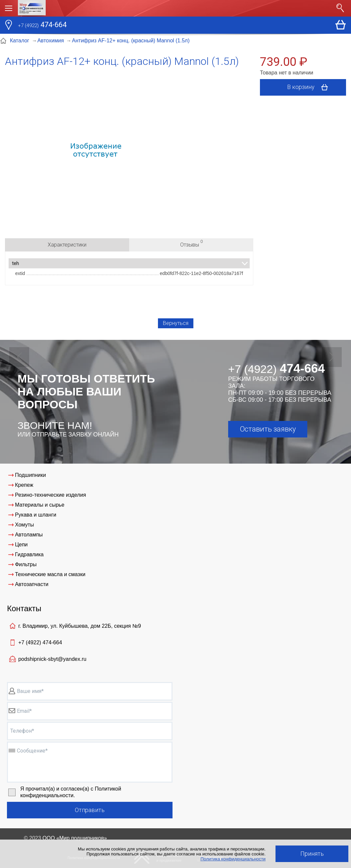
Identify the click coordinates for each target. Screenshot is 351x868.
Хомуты (24, 525)
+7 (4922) (40, 642)
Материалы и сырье (40, 505)
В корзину (310, 87)
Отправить (90, 810)
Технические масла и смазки (50, 574)
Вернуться (176, 323)
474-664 (42, 25)
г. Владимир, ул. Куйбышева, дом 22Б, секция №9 (79, 626)
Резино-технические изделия (50, 495)
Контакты (24, 608)
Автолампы (29, 535)
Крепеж (24, 485)
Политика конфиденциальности (233, 859)
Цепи (21, 545)
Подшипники (30, 475)
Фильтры (26, 564)
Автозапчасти (32, 584)
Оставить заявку (268, 429)
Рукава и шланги (36, 515)
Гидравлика (29, 554)
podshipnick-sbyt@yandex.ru (52, 659)
